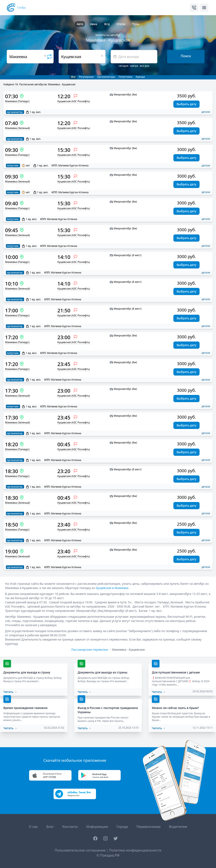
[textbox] (134, 57)
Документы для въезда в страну (27, 672)
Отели (121, 24)
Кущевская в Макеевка (112, 588)
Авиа (94, 24)
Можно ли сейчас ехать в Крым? (175, 708)
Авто (80, 24)
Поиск (186, 56)
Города (122, 827)
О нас (33, 827)
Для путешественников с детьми (176, 672)
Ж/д (107, 24)
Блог (50, 827)
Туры (136, 24)
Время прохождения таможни (25, 708)
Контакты (70, 827)
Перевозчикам (148, 827)
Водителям (178, 827)
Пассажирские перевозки (90, 650)
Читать (10, 692)
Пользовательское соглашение (80, 850)
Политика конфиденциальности (135, 850)
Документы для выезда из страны (103, 672)
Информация (97, 827)
